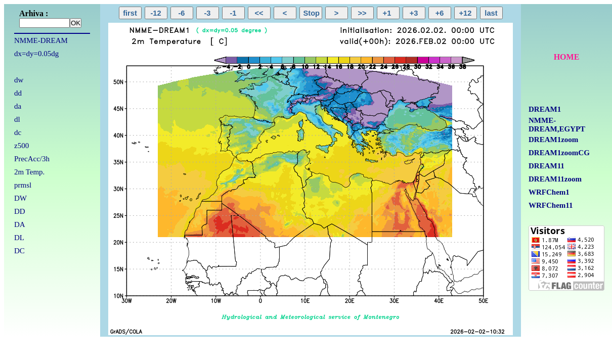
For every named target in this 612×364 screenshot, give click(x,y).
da (18, 106)
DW (20, 198)
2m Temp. (29, 172)
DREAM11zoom (555, 179)
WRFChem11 (551, 205)
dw (19, 80)
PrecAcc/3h (32, 159)
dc (18, 132)
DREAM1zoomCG (559, 153)
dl (17, 119)
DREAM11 (547, 166)
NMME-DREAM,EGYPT (557, 125)
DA (20, 224)
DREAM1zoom (553, 140)
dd (18, 93)
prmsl (23, 185)
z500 (21, 146)
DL (19, 238)
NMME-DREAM (41, 40)
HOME (567, 57)
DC (19, 251)
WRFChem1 (549, 192)
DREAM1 (545, 109)
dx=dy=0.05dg (36, 54)
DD (20, 211)
